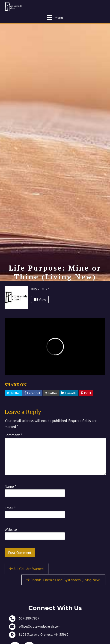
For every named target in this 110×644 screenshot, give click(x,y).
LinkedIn (69, 393)
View (40, 299)
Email (10, 508)
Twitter (13, 393)
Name (10, 486)
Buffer (51, 393)
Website (11, 529)
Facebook (32, 393)
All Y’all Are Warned (27, 569)
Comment (13, 435)
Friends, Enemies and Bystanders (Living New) (63, 580)
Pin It (86, 393)
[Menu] (55, 17)
